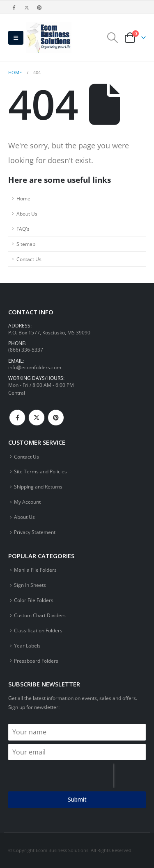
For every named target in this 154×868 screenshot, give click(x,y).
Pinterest (56, 418)
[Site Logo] (49, 38)
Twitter (37, 418)
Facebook (17, 418)
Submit (77, 799)
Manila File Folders (35, 570)
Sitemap (26, 244)
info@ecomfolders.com (35, 367)
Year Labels (27, 645)
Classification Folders (38, 630)
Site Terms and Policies (40, 471)
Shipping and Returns (38, 486)
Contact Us (29, 259)
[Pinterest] (40, 7)
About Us (27, 214)
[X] (27, 7)
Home (23, 198)
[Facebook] (14, 7)
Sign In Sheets (30, 585)
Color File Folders (34, 600)
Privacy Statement (35, 532)
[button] (16, 38)
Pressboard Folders (36, 661)
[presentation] (61, 776)
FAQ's (23, 229)
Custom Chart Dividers (40, 615)
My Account (27, 502)
